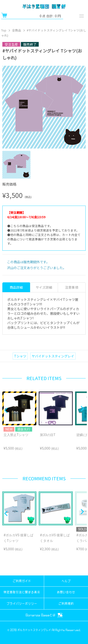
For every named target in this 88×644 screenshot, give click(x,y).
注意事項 (72, 287)
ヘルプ (66, 581)
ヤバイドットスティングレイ (53, 356)
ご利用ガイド (22, 581)
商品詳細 (16, 287)
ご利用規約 (66, 604)
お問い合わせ (66, 592)
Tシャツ (20, 356)
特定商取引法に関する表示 (22, 592)
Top (4, 30)
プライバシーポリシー (22, 604)
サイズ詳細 (44, 287)
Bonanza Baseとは (44, 615)
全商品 (17, 30)
